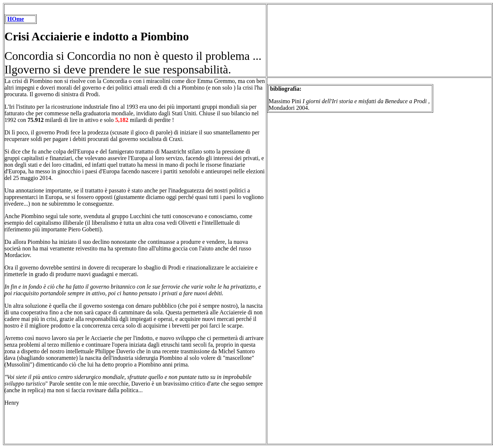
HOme (16, 19)
